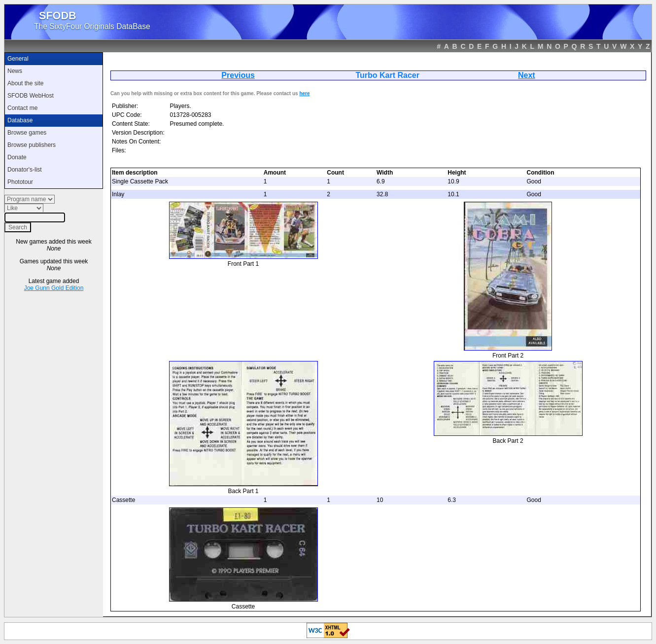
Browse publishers (32, 145)
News (15, 71)
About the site (25, 83)
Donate (17, 157)
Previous (238, 75)
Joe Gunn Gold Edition (54, 288)
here (304, 93)
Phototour (20, 182)
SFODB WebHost (31, 96)
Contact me (22, 108)
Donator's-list (25, 170)
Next (527, 75)
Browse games (27, 133)
